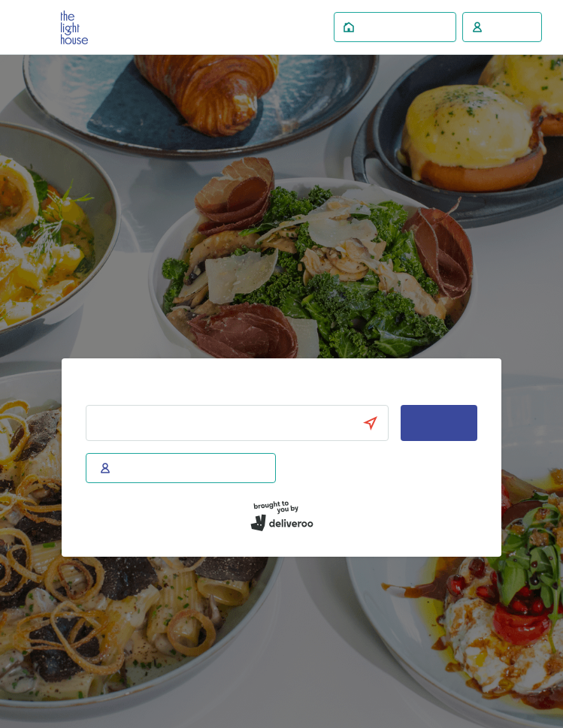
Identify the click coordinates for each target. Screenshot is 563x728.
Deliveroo (74, 27)
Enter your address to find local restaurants (189, 391)
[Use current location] (377, 423)
